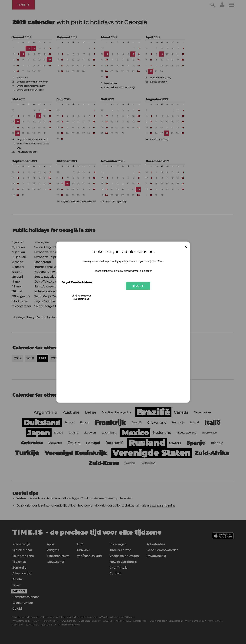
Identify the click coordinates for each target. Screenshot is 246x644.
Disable (138, 286)
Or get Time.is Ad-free (77, 282)
